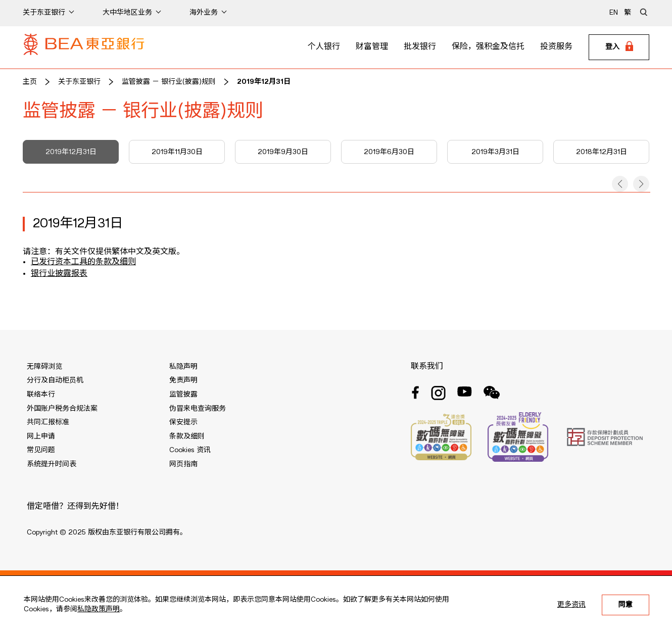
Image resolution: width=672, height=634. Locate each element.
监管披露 (183, 395)
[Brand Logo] (84, 47)
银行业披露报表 (59, 274)
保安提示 (183, 422)
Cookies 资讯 (190, 450)
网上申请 (41, 436)
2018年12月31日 (602, 152)
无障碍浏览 (44, 367)
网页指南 (183, 464)
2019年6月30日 (389, 152)
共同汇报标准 (48, 422)
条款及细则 (187, 436)
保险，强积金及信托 (488, 47)
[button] (620, 184)
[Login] (619, 47)
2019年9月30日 (283, 152)
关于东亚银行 (79, 82)
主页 (30, 82)
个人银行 (324, 47)
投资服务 (556, 47)
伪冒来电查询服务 (198, 409)
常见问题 (41, 450)
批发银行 (420, 47)
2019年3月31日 (495, 152)
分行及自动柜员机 (55, 380)
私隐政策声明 (99, 609)
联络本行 (41, 395)
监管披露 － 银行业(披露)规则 (169, 82)
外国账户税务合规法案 (62, 409)
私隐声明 (183, 367)
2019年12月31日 (264, 82)
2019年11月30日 (177, 152)
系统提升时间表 (52, 464)
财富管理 (372, 47)
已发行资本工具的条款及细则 (83, 262)
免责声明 (183, 380)
